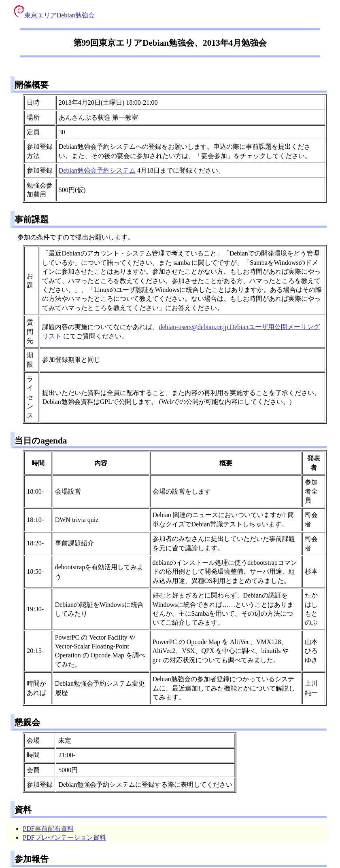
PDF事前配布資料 (48, 829)
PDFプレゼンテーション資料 (64, 837)
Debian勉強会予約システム (97, 170)
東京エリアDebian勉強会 (54, 15)
